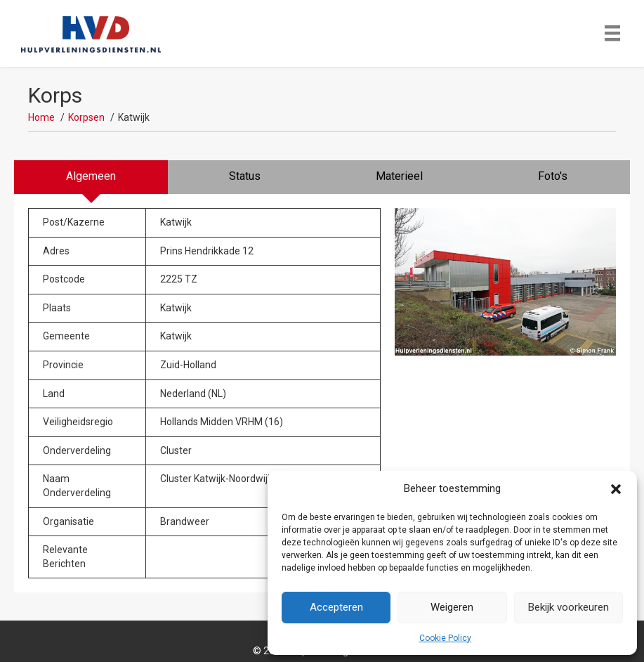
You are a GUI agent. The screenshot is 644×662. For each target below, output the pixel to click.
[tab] (91, 177)
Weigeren (452, 607)
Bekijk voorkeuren (569, 607)
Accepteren (336, 607)
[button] (616, 489)
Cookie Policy (445, 638)
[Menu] (612, 33)
